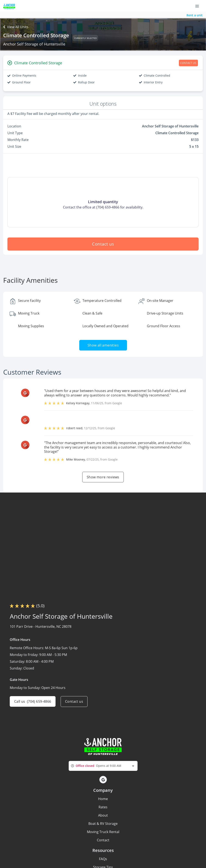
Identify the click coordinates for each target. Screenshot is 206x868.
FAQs (103, 859)
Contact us (103, 244)
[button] (103, 780)
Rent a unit (195, 15)
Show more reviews (103, 477)
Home (103, 799)
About (103, 815)
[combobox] (103, 766)
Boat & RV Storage (103, 824)
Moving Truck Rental (103, 832)
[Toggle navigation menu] (199, 6)
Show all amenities (103, 345)
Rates (103, 807)
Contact (103, 840)
